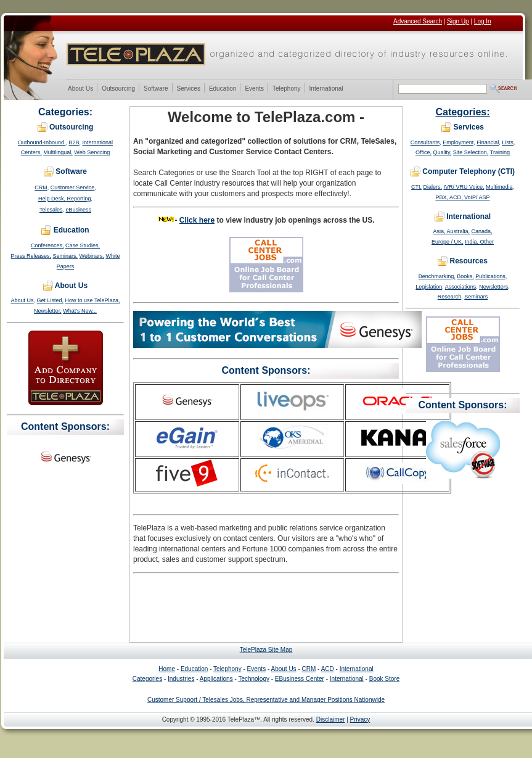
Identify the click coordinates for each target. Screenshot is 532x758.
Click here (197, 220)
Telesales (51, 210)
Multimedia (499, 187)
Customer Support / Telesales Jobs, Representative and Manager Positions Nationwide (266, 700)
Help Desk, (53, 199)
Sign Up (458, 21)
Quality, (442, 152)
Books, (465, 276)
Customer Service (73, 187)
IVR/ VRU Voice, (464, 187)
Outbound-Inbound (42, 142)
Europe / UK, (448, 242)
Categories (147, 679)
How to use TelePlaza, (93, 300)
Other (487, 242)
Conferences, (47, 245)
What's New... (80, 311)
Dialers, (432, 187)
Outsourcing (118, 89)
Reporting (79, 199)
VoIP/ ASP (477, 197)
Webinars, (92, 256)
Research (450, 297)
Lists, (508, 142)
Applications (216, 679)
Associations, (461, 287)
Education (222, 89)
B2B (74, 142)
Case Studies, (83, 245)
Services (188, 89)
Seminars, (66, 256)
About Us (80, 89)
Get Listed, (51, 300)
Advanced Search (418, 21)
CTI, (416, 187)
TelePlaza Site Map (266, 650)
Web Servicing (92, 152)
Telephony (286, 89)
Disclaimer (331, 719)
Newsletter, (48, 311)
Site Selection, (471, 152)
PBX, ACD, (450, 197)
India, (473, 242)
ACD (328, 669)
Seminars (476, 297)
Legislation (429, 287)
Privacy (360, 719)
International (326, 89)
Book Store (384, 679)
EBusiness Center (300, 679)
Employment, (459, 142)
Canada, (482, 231)
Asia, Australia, (451, 231)
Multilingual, (58, 152)
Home (167, 669)
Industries (181, 679)
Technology (254, 679)
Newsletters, (494, 287)
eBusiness (79, 210)
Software (155, 89)
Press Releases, (31, 256)
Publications (490, 276)
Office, (424, 152)
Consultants (425, 142)
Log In (483, 21)
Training (500, 152)
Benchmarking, (437, 276)
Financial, (489, 142)
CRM (41, 187)
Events (254, 89)
